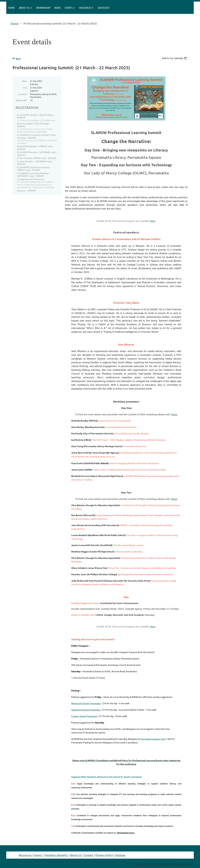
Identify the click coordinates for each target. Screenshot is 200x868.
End (25, 88)
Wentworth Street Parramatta (86, 703)
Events (38, 855)
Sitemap (120, 855)
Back (18, 59)
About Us (76, 855)
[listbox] (175, 58)
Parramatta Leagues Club (153, 739)
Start (24, 81)
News (174, 414)
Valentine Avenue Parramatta (86, 710)
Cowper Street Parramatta (84, 716)
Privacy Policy (104, 855)
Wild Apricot (156, 864)
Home (15, 23)
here (153, 221)
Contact (89, 855)
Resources (25, 855)
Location (23, 94)
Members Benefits (56, 855)
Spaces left (21, 100)
